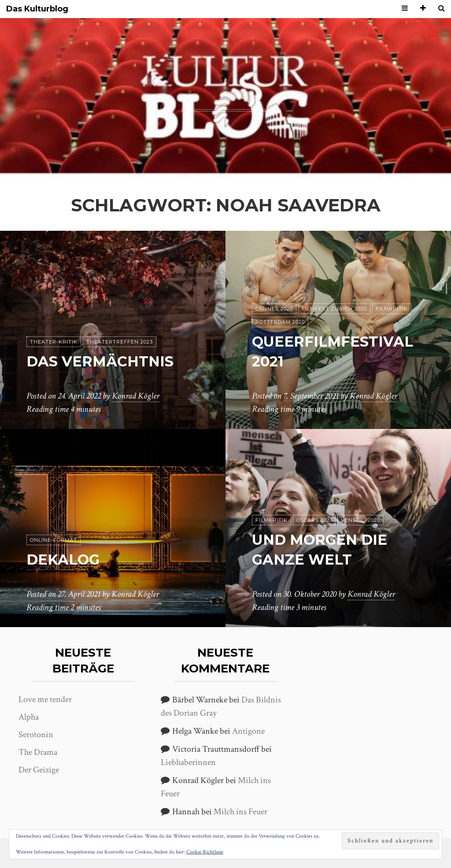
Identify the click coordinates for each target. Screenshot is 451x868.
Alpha (29, 717)
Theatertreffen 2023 (120, 342)
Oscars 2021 (314, 520)
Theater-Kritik (54, 342)
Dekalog (63, 560)
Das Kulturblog (37, 9)
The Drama (38, 752)
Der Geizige (39, 770)
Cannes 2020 (274, 309)
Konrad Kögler (136, 396)
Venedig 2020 (360, 520)
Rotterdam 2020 (280, 322)
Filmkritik (392, 309)
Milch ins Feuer (240, 812)
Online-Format (54, 540)
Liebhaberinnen (188, 762)
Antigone (248, 731)
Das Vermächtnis (100, 361)
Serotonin (36, 735)
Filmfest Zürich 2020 (334, 309)
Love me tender (45, 699)
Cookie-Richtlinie (205, 852)
